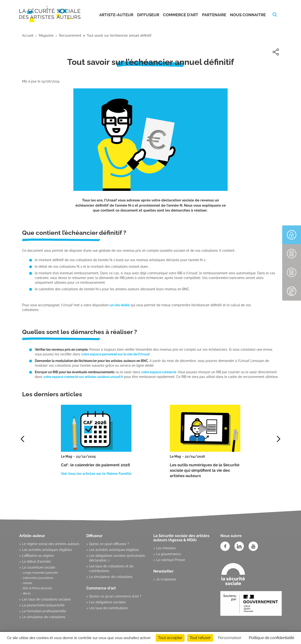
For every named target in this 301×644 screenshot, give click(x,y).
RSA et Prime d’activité (37, 588)
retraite (28, 583)
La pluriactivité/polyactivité (43, 605)
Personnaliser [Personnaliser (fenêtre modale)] (230, 638)
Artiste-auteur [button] (116, 15)
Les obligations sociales (107, 602)
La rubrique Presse (171, 560)
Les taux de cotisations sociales (46, 599)
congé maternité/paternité (40, 573)
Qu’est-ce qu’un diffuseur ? (109, 544)
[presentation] (279, 439)
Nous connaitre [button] (248, 15)
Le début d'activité (36, 562)
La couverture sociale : (39, 567)
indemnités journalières (38, 578)
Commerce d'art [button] (181, 15)
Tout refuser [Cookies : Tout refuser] (200, 638)
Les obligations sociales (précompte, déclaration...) (117, 558)
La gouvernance (168, 554)
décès (27, 593)
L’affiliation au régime (38, 556)
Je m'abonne (166, 579)
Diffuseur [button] (148, 15)
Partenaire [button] (214, 15)
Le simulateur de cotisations (44, 617)
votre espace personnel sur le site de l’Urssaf (115, 354)
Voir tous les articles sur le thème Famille (96, 474)
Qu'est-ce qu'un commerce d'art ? (115, 596)
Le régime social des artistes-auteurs (51, 544)
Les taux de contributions (109, 608)
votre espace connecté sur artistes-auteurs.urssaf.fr (83, 377)
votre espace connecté (159, 372)
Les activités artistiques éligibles (47, 550)
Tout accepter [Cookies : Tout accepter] (170, 638)
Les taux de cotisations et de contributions (111, 569)
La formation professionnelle (44, 611)
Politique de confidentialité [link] (271, 638)
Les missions (166, 548)
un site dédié (120, 305)
